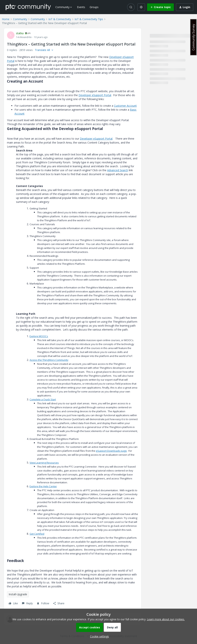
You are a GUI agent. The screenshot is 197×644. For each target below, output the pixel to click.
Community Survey (193, 37)
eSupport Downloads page (111, 451)
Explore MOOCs (39, 336)
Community (20, 19)
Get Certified (37, 534)
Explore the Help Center (43, 486)
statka (20, 33)
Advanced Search (118, 170)
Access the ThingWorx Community (49, 360)
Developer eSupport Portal (95, 95)
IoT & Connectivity (60, 19)
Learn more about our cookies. (166, 619)
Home (6, 19)
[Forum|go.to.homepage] (28, 7)
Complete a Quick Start (43, 399)
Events (81, 7)
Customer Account (125, 106)
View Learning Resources (44, 463)
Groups (94, 7)
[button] (160, 7)
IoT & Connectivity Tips (89, 19)
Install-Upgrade (18, 594)
